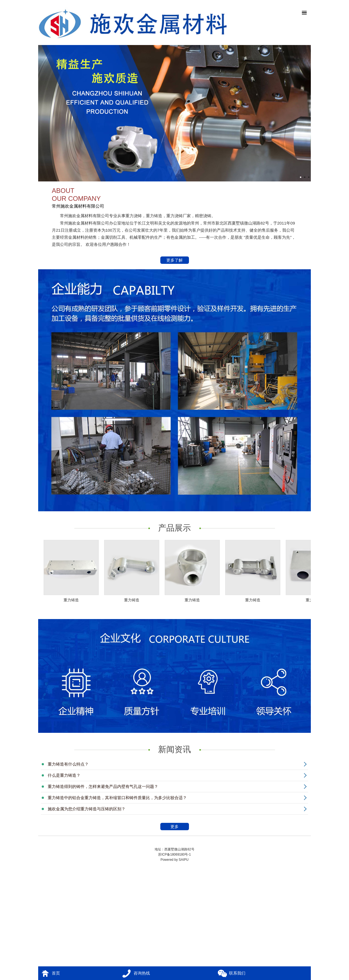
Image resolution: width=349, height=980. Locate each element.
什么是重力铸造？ (64, 775)
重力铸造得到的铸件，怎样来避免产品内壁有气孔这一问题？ (103, 786)
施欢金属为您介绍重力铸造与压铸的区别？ (87, 809)
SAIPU (183, 860)
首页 (56, 973)
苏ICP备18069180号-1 (174, 854)
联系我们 (237, 973)
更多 (179, 827)
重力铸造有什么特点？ (68, 764)
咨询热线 (142, 973)
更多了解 (175, 261)
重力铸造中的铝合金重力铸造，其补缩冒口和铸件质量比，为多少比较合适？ (117, 798)
